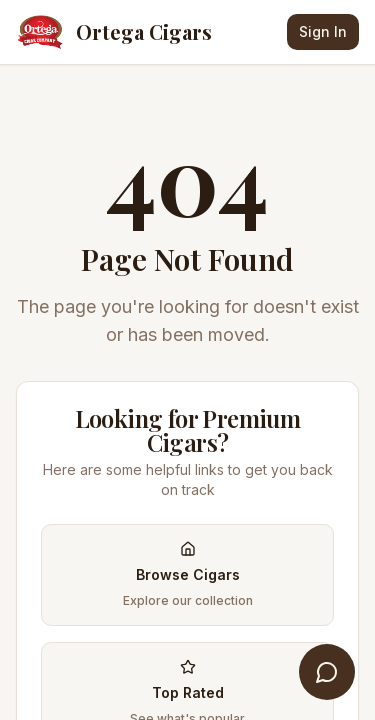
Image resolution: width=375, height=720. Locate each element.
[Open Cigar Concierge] (327, 672)
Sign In (323, 31)
